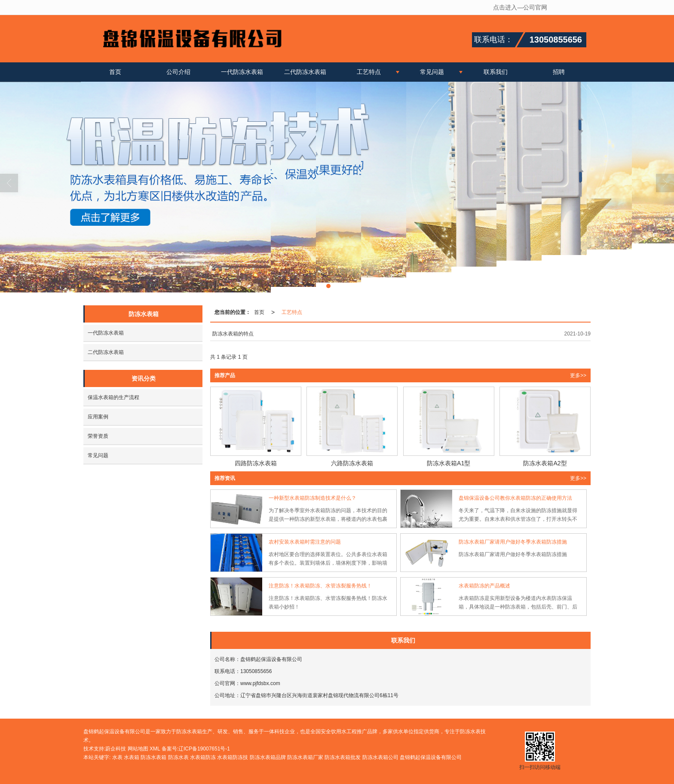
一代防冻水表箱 (242, 72)
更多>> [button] (578, 375)
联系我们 (496, 72)
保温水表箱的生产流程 (113, 397)
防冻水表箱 (153, 757)
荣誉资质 (98, 436)
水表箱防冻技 (233, 757)
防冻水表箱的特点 (233, 334)
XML (155, 749)
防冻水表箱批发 (343, 757)
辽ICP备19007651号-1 (204, 749)
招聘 (559, 72)
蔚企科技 (116, 749)
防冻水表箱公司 (380, 757)
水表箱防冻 (203, 757)
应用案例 (98, 417)
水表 (117, 757)
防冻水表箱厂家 (305, 757)
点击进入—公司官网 (520, 7)
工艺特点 (369, 72)
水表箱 (132, 757)
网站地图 (138, 749)
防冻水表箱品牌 (268, 757)
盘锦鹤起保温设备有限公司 (431, 757)
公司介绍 (178, 72)
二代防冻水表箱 (305, 72)
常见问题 (432, 72)
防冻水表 (178, 757)
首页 (115, 72)
